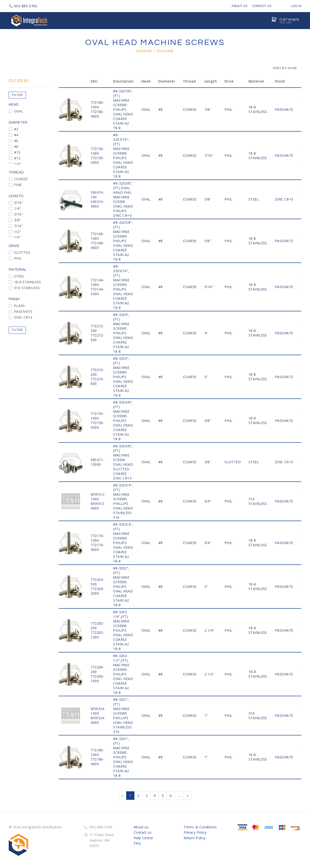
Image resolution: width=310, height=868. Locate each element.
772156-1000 (97, 151)
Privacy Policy (195, 832)
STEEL (19, 276)
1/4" (18, 164)
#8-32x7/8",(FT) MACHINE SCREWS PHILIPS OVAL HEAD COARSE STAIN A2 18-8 (123, 109)
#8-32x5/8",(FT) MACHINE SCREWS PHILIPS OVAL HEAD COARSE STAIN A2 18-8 (123, 241)
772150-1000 (97, 416)
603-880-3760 (23, 6)
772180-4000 (97, 114)
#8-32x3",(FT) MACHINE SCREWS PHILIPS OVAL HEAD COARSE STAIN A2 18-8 (123, 377)
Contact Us (262, 6)
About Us (239, 6)
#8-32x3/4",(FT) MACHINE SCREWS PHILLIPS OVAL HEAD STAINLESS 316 (123, 501)
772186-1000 (97, 752)
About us (141, 827)
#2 (16, 129)
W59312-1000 (98, 497)
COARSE (21, 179)
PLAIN (19, 306)
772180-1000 (97, 105)
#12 (17, 158)
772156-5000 (97, 160)
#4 (16, 135)
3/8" (18, 220)
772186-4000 (97, 762)
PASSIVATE (23, 311)
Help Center (143, 838)
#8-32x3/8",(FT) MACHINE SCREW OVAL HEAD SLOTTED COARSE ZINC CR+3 (123, 462)
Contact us (143, 832)
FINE (18, 185)
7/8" (208, 109)
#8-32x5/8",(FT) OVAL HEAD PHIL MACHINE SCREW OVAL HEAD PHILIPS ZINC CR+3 (123, 199)
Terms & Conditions (200, 827)
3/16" (19, 203)
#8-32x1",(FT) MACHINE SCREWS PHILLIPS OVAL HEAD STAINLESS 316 (123, 716)
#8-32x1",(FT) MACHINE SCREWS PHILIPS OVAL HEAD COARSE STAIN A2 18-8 (123, 757)
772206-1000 (97, 679)
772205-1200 (97, 635)
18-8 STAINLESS (28, 282)
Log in (293, 6)
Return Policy (194, 838)
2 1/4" (209, 630)
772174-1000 (97, 538)
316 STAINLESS (27, 288)
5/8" (18, 237)
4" (206, 333)
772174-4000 (97, 547)
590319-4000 (97, 204)
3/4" (208, 501)
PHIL (18, 258)
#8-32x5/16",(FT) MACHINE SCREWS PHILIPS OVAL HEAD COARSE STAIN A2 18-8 (123, 287)
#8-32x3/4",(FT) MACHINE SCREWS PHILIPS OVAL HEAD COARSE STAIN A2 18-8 (123, 543)
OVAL (19, 111)
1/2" (18, 232)
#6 (16, 141)
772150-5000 (97, 425)
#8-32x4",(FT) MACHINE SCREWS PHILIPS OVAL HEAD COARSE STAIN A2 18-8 (123, 333)
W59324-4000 (98, 720)
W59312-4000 (98, 506)
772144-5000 (97, 292)
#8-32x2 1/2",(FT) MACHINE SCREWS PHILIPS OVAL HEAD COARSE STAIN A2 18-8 (123, 674)
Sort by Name (283, 68)
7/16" (19, 226)
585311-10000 (97, 462)
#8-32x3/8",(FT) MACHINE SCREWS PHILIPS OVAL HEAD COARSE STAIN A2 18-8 (123, 421)
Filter (17, 95)
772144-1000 (97, 282)
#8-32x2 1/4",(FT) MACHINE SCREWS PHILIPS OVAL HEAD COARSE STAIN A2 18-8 (123, 630)
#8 (16, 146)
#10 (17, 152)
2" (206, 587)
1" (206, 715)
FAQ (137, 843)
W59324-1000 (98, 711)
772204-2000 (97, 591)
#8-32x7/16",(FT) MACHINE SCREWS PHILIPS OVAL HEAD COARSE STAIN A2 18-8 (123, 156)
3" (206, 377)
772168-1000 (97, 236)
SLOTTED (22, 252)
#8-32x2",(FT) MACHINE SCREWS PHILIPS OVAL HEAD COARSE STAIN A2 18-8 (123, 587)
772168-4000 (97, 245)
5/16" (19, 214)
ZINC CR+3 (23, 317)
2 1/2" (209, 674)
